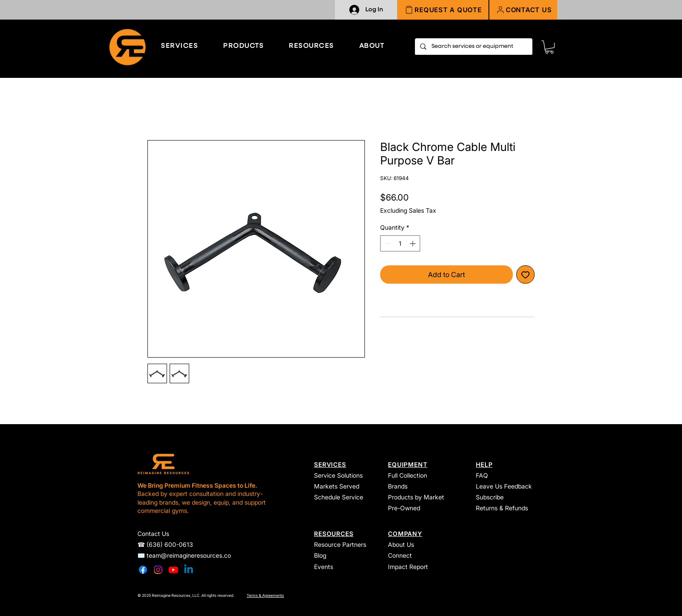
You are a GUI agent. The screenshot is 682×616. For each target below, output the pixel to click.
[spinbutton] (400, 243)
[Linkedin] (189, 570)
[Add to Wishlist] (525, 275)
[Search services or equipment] (473, 47)
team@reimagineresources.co (189, 555)
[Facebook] (143, 570)
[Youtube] (173, 570)
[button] (523, 10)
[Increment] (413, 243)
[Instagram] (158, 570)
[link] (549, 47)
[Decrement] (387, 243)
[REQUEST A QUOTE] (443, 10)
